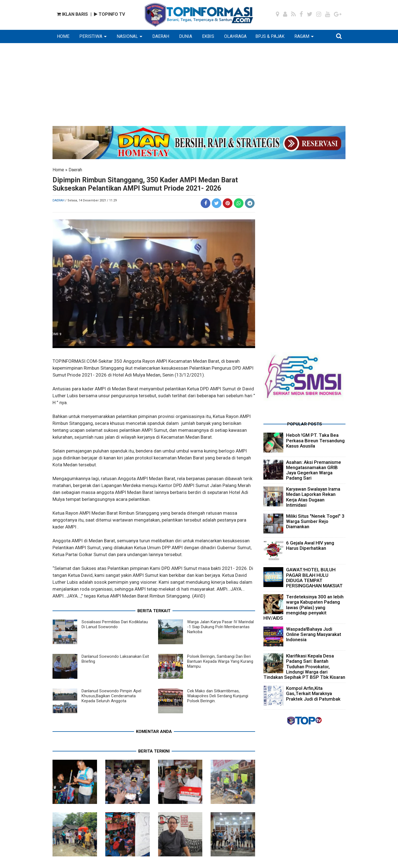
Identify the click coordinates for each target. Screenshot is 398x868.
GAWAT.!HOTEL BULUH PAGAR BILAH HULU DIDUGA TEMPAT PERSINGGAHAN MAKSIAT (314, 578)
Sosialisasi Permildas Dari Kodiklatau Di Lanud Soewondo (115, 624)
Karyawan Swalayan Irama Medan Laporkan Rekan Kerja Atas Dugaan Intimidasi (313, 497)
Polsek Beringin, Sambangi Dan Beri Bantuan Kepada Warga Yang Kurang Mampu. (220, 661)
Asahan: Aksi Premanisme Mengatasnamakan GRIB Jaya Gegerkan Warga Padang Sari (314, 470)
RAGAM (302, 36)
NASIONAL (127, 36)
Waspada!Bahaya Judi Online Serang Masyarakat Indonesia (314, 634)
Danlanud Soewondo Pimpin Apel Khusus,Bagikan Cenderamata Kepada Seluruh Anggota (111, 696)
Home (58, 170)
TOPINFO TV (109, 14)
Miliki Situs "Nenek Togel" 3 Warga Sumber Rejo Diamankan (315, 521)
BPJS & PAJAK (270, 36)
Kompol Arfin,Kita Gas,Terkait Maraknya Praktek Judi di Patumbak (313, 693)
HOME (63, 36)
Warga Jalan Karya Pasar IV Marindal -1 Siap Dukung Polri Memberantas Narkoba (220, 627)
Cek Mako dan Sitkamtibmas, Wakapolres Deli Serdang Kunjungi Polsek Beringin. (218, 696)
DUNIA (186, 36)
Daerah (75, 170)
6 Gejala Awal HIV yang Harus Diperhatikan (310, 545)
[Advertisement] (199, 87)
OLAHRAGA (235, 36)
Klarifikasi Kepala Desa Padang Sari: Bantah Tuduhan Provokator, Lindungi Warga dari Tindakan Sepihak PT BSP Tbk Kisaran (304, 666)
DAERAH (161, 36)
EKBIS (208, 36)
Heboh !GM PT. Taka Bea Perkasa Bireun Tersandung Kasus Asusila (315, 440)
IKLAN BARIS (72, 14)
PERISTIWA (91, 36)
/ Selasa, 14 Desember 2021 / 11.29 (91, 200)
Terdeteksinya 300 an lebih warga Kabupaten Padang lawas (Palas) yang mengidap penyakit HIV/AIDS (303, 607)
